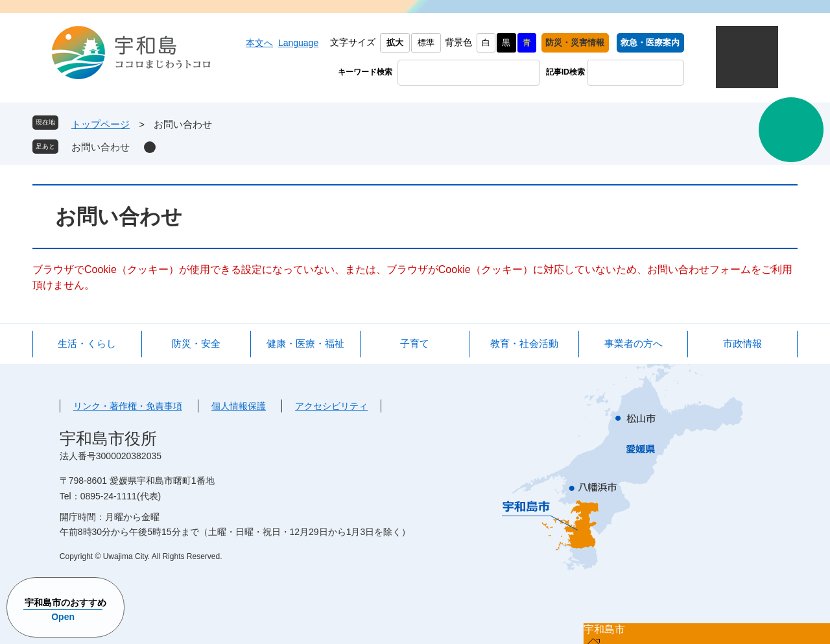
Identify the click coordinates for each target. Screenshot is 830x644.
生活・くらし (87, 343)
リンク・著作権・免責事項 (128, 406)
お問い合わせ (101, 147)
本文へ (259, 43)
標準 (426, 42)
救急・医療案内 (650, 42)
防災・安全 (196, 343)
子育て (415, 343)
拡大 (395, 42)
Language (298, 43)
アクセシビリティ (331, 406)
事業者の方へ (634, 343)
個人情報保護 (239, 406)
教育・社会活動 (524, 343)
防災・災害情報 (575, 42)
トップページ (101, 124)
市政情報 (742, 343)
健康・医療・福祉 (305, 343)
